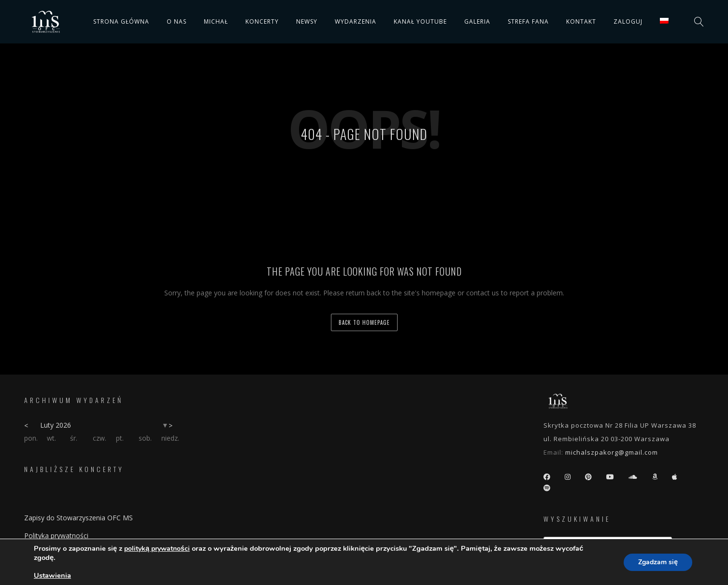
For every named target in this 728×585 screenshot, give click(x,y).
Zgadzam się (658, 562)
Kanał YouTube (420, 21)
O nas (177, 21)
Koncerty (262, 21)
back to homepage (364, 322)
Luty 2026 (56, 425)
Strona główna (121, 21)
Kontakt (581, 21)
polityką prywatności (157, 549)
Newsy (307, 21)
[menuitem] (664, 21)
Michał (216, 21)
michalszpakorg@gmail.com (612, 452)
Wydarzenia (356, 21)
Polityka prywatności (56, 536)
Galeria (477, 21)
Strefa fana (528, 21)
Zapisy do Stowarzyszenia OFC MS (79, 518)
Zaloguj (628, 21)
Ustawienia (52, 575)
